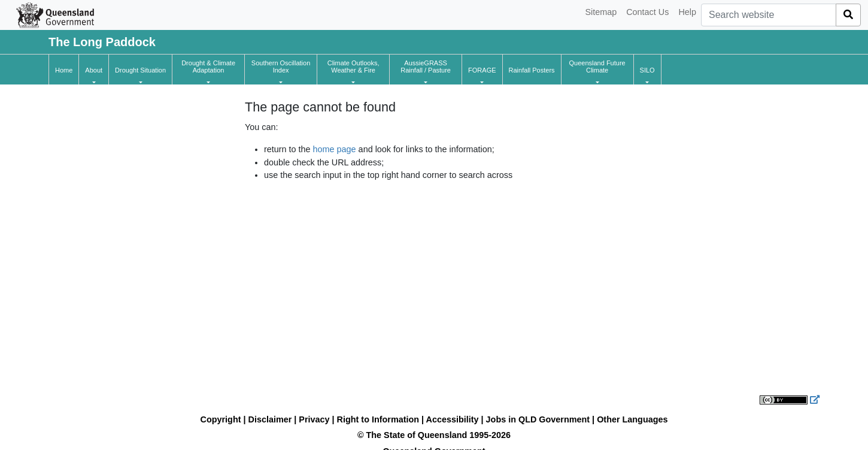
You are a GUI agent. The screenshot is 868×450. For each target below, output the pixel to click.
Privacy (314, 419)
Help (687, 12)
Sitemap (601, 12)
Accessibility (453, 419)
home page (335, 149)
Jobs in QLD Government (539, 419)
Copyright (221, 419)
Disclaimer (270, 419)
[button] (94, 70)
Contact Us (647, 12)
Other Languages (632, 419)
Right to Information (378, 419)
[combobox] (769, 15)
